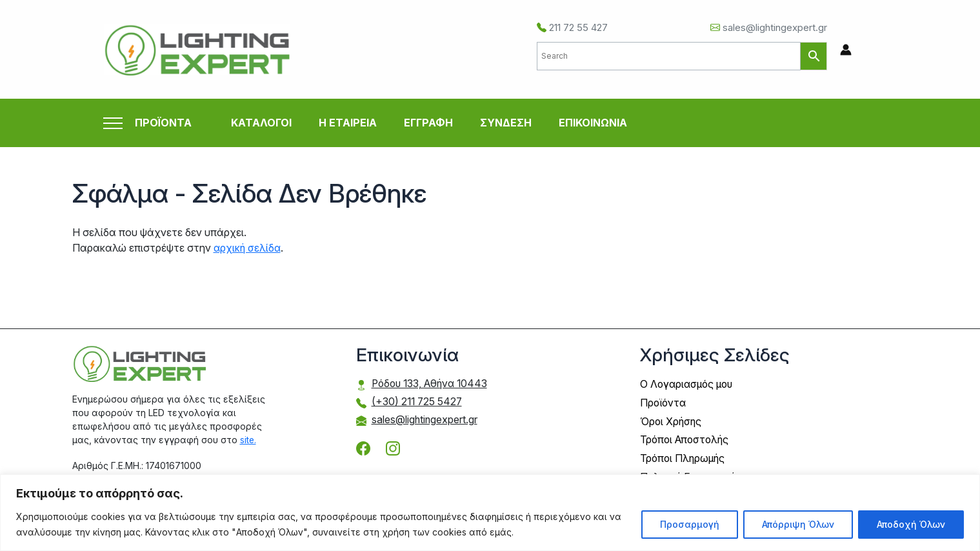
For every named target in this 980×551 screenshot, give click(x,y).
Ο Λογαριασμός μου (689, 384)
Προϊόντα (664, 402)
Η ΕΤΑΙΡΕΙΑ (348, 123)
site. (248, 439)
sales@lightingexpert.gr (769, 27)
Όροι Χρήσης (672, 420)
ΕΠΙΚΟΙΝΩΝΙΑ (593, 123)
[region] (490, 513)
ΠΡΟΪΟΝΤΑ (163, 123)
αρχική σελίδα (248, 248)
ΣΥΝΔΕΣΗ (506, 123)
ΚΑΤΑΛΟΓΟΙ (261, 123)
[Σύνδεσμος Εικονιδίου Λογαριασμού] (846, 50)
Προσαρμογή (690, 524)
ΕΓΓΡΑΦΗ (428, 123)
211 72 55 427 (572, 27)
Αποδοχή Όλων (911, 524)
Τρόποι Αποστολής (686, 438)
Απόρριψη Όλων (798, 524)
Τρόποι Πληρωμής (684, 456)
